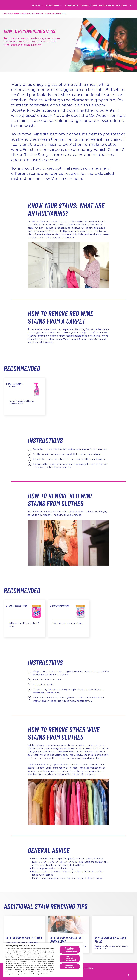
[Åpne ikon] (131, 5)
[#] (36, 5)
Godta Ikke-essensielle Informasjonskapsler (70, 950)
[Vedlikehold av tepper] (89, 5)
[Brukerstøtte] (122, 5)
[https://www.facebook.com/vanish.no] (128, 975)
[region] (43, 959)
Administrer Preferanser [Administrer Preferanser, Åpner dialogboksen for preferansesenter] (70, 966)
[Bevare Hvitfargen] (72, 5)
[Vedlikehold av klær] (107, 5)
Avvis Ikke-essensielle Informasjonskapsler (70, 958)
